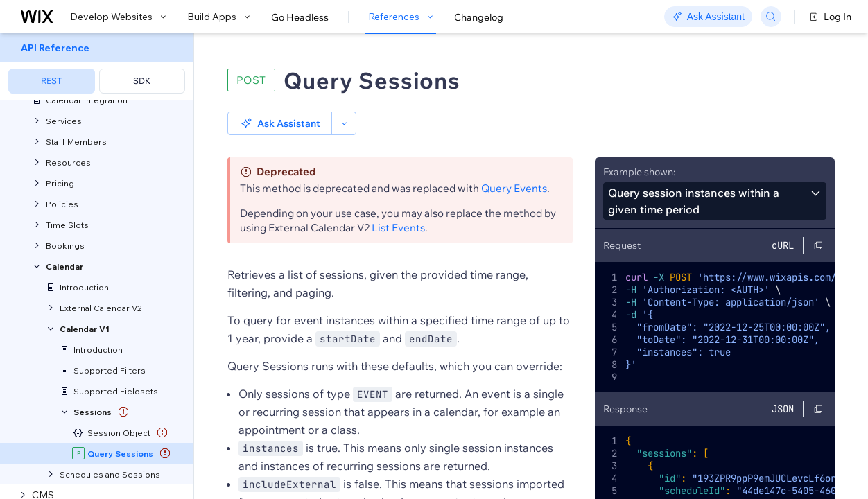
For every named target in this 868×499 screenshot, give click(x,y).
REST (51, 81)
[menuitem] (97, 67)
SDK (142, 81)
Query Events (514, 188)
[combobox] (715, 201)
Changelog (479, 17)
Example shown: (639, 172)
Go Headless (300, 17)
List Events (398, 228)
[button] (280, 123)
